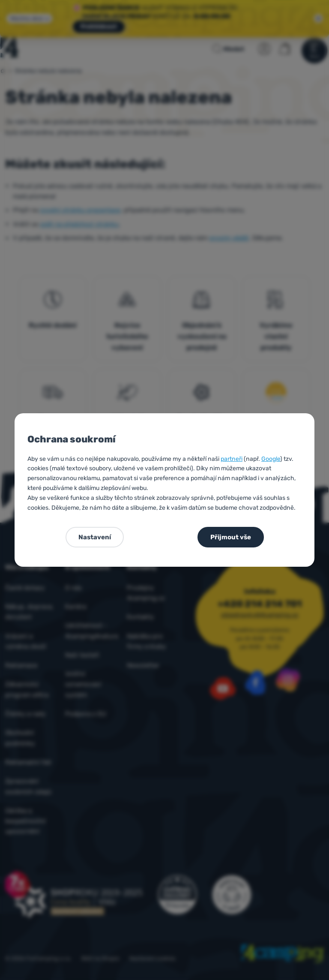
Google (271, 459)
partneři (232, 459)
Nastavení (95, 537)
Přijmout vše (231, 537)
